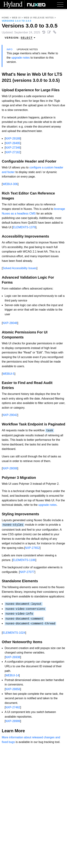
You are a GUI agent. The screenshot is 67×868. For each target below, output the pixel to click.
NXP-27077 (27, 572)
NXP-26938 (13, 657)
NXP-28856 (13, 689)
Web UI (16, 18)
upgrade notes (21, 58)
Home (5, 18)
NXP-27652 (32, 548)
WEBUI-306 (10, 184)
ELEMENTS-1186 (24, 560)
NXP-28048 (10, 323)
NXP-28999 (13, 721)
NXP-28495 (13, 143)
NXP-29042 (10, 415)
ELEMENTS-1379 (24, 227)
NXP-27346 (13, 148)
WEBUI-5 (8, 374)
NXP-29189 (13, 139)
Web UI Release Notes (39, 18)
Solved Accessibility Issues (19, 268)
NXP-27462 (13, 707)
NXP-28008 (10, 468)
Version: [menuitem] (20, 38)
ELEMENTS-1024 (14, 633)
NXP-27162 (13, 152)
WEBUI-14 (12, 675)
